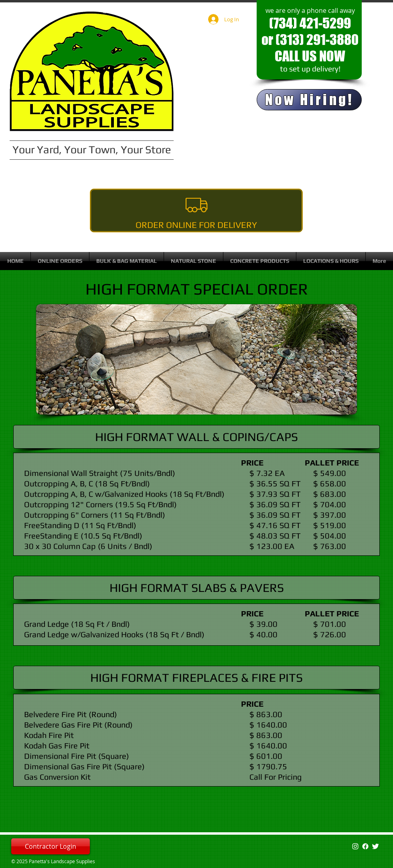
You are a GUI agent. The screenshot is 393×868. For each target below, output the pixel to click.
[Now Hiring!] (309, 100)
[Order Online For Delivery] (196, 210)
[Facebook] (365, 846)
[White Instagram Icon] (355, 846)
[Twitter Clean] (375, 846)
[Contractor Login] (51, 846)
